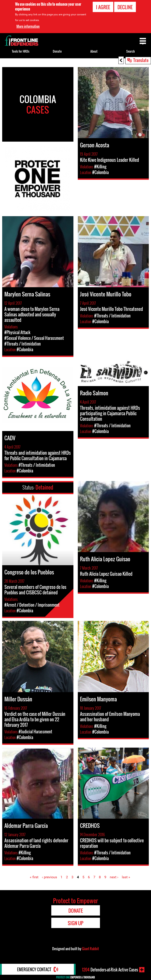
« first (34, 877)
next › (114, 877)
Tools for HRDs (21, 51)
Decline (125, 7)
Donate (57, 51)
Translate (141, 60)
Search (131, 51)
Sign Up (75, 923)
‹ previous (49, 877)
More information (28, 26)
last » (126, 877)
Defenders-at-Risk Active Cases (110, 970)
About (94, 51)
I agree (103, 7)
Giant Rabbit (90, 949)
